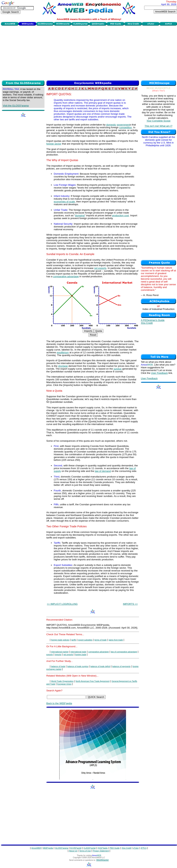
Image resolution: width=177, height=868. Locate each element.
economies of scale (64, 202)
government (123, 125)
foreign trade (81, 654)
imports (58, 654)
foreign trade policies (60, 640)
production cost (120, 215)
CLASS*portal (90, 848)
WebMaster (102, 860)
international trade (78, 652)
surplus (118, 369)
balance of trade (58, 666)
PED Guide (115, 848)
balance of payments (121, 666)
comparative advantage (66, 276)
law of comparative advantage (124, 652)
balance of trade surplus (78, 666)
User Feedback (159, 373)
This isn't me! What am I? (158, 126)
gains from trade (116, 640)
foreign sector (54, 144)
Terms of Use (85, 851)
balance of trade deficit (100, 666)
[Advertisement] (89, 52)
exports (50, 654)
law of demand (103, 471)
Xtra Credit (147, 323)
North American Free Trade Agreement (93, 681)
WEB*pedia (48, 848)
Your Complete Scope (158, 121)
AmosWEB (36, 848)
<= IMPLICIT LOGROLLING (62, 604)
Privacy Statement (101, 851)
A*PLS (144, 848)
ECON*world (76, 848)
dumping (80, 215)
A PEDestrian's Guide (153, 320)
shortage (63, 366)
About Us (73, 851)
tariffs (74, 640)
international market (60, 652)
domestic (111, 125)
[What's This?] (159, 91)
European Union (64, 684)
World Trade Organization (62, 681)
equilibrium (63, 352)
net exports (100, 268)
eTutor (136, 848)
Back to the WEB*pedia (59, 703)
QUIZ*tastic (103, 848)
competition (125, 127)
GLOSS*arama (62, 848)
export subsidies (85, 640)
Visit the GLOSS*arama (16, 106)
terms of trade (101, 640)
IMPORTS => (130, 604)
